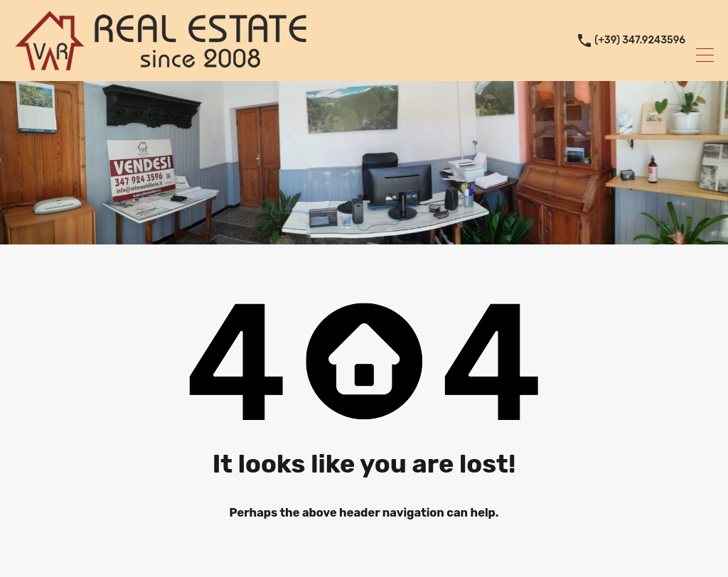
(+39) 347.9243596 (640, 41)
